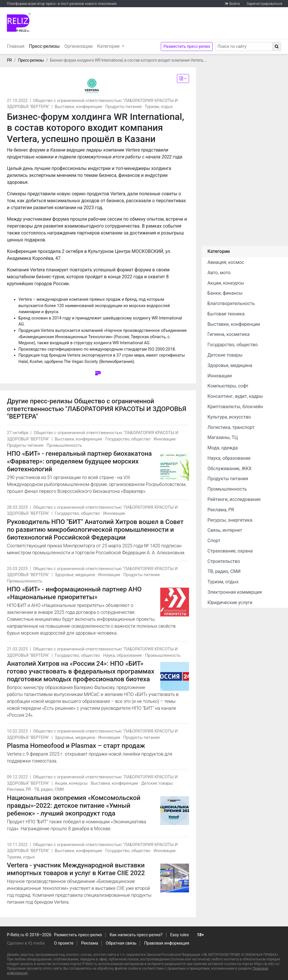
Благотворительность (231, 303)
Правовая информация (167, 943)
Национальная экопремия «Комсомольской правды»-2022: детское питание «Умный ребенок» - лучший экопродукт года (74, 805)
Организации (78, 46)
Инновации (165, 439)
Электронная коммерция (235, 592)
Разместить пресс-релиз (187, 46)
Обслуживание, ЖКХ (229, 469)
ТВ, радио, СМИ (49, 789)
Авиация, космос (226, 262)
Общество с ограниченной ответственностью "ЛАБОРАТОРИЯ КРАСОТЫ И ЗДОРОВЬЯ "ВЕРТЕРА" (97, 409)
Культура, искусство (229, 417)
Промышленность (64, 445)
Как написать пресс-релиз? (136, 935)
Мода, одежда (223, 448)
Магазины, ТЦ (223, 437)
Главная (16, 46)
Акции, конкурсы (71, 783)
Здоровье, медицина (75, 575)
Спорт (214, 541)
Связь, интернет (225, 530)
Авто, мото (219, 273)
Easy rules (179, 935)
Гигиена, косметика (229, 334)
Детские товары (157, 783)
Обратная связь (121, 943)
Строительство (224, 561)
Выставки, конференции (78, 107)
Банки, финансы (225, 293)
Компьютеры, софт (228, 386)
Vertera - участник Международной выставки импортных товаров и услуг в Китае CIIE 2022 (76, 869)
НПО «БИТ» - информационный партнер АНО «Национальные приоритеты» (74, 593)
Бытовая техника (226, 314)
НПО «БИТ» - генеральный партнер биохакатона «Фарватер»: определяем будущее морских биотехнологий (79, 461)
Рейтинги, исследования (234, 499)
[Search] (244, 47)
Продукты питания (124, 107)
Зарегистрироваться (264, 4)
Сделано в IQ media (26, 943)
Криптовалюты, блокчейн (235, 407)
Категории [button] (109, 46)
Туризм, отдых (159, 107)
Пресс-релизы (46, 46)
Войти (234, 4)
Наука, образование (123, 655)
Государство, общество (128, 439)
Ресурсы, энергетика (230, 520)
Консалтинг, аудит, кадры (235, 396)
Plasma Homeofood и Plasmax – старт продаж (76, 746)
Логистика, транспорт (231, 427)
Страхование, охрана (230, 551)
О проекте (64, 943)
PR (9, 60)
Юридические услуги (230, 602)
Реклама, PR (19, 789)
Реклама (90, 943)
